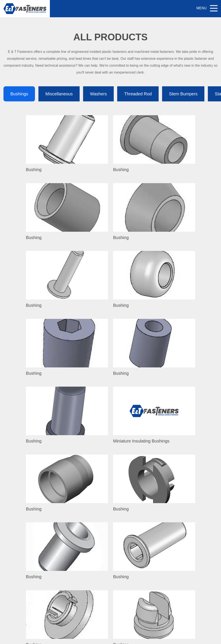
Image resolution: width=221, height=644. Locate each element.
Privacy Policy (150, 639)
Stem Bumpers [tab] (183, 94)
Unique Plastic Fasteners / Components (161, 569)
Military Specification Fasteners (154, 588)
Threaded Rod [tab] (138, 94)
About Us (100, 579)
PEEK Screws (141, 598)
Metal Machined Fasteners (151, 607)
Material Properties (145, 617)
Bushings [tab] (19, 94)
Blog (96, 588)
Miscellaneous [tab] (59, 94)
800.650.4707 (43, 575)
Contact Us (101, 598)
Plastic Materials (143, 579)
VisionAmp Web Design (123, 639)
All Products (102, 569)
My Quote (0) (110, 534)
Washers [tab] (98, 94)
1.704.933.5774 (45, 608)
